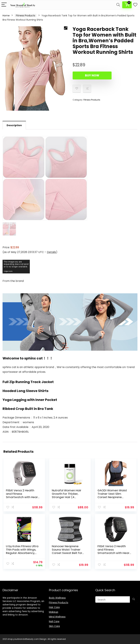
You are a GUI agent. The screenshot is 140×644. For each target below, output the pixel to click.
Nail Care (54, 621)
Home (6, 16)
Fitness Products (26, 16)
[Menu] (4, 5)
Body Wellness (57, 598)
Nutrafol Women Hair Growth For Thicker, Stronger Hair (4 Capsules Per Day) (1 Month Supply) (67, 497)
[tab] (14, 125)
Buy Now (92, 75)
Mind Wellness (57, 617)
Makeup (54, 612)
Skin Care (54, 626)
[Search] (118, 5)
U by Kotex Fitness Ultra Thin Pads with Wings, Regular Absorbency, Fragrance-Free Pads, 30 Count (22, 553)
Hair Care (54, 607)
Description (14, 125)
